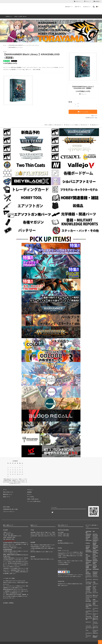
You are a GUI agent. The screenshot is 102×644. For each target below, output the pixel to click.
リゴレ (87, 630)
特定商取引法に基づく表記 (91, 118)
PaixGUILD (88, 556)
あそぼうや (95, 575)
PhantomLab (95, 556)
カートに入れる (83, 112)
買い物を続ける (94, 125)
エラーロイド (95, 577)
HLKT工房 (88, 546)
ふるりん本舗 (95, 616)
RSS (4, 507)
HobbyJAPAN (95, 546)
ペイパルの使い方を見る (63, 564)
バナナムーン (88, 608)
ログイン (88, 1)
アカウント (78, 1)
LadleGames (88, 550)
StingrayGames (89, 565)
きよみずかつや (89, 582)
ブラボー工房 (88, 616)
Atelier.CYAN (95, 536)
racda (87, 557)
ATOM (8, 507)
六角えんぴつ (95, 633)
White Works (88, 573)
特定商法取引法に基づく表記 (10, 509)
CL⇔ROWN (95, 537)
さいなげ (95, 591)
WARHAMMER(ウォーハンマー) (15, 47)
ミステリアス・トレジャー (95, 623)
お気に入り (83, 94)
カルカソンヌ (95, 579)
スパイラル (88, 600)
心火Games (88, 589)
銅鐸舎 (94, 604)
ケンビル (95, 586)
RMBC (87, 559)
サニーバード (95, 592)
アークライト (88, 575)
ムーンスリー (95, 626)
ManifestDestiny (89, 552)
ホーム (5, 45)
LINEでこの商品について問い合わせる (54, 125)
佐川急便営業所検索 (7, 550)
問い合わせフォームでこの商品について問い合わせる (77, 125)
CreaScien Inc (96, 539)
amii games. (95, 534)
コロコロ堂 (88, 591)
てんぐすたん (88, 604)
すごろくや (95, 597)
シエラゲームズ (89, 595)
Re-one (94, 557)
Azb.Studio (88, 537)
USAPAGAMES (96, 569)
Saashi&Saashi (89, 560)
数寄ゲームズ (95, 595)
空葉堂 (94, 600)
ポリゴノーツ (88, 622)
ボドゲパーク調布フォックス (95, 619)
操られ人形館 (88, 601)
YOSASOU (95, 573)
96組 (94, 531)
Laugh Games (96, 550)
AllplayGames (88, 534)
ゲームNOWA (88, 586)
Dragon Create (89, 540)
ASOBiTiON (88, 536)
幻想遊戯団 (88, 588)
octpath (94, 554)
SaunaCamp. (95, 560)
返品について (94, 116)
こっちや (95, 589)
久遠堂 (94, 582)
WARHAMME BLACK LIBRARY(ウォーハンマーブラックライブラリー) (24, 45)
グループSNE (88, 584)
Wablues (87, 572)
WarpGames (95, 572)
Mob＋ (87, 554)
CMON (87, 539)
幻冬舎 (94, 588)
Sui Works (95, 565)
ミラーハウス (88, 626)
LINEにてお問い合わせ (20, 17)
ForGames (88, 543)
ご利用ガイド (9, 17)
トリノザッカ (95, 605)
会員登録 (97, 1)
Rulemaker (95, 559)
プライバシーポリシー (9, 512)
